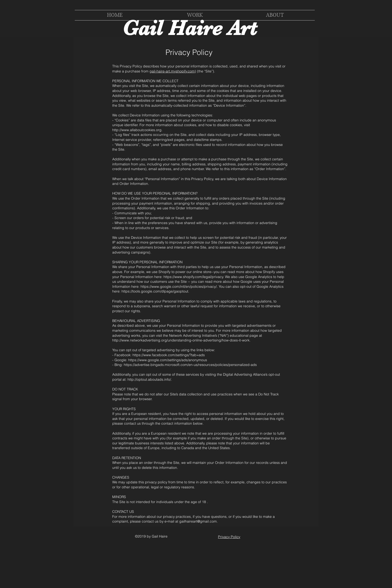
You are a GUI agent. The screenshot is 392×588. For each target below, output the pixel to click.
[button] (195, 15)
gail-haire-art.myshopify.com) (173, 71)
